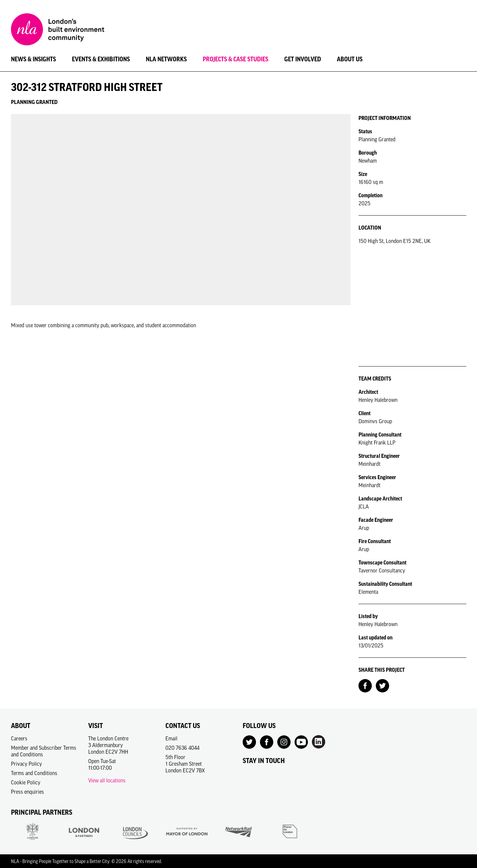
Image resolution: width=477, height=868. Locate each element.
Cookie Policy (26, 782)
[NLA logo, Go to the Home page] (58, 30)
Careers (19, 738)
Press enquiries (27, 792)
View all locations (107, 780)
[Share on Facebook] (365, 685)
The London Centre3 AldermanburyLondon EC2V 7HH (108, 745)
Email (171, 738)
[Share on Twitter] (382, 685)
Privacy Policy (26, 764)
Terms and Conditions (34, 773)
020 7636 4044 (182, 748)
